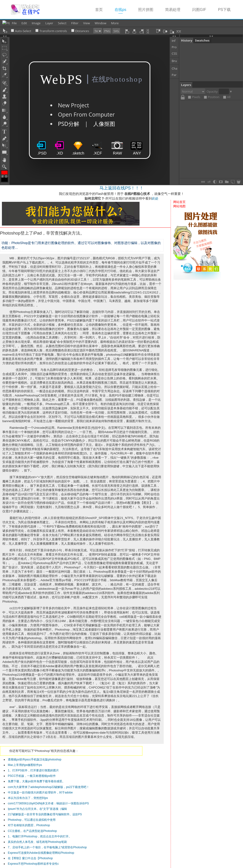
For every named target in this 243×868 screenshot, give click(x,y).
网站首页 (179, 202)
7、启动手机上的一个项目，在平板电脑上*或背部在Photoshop (47, 847)
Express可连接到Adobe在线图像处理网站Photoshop (41, 853)
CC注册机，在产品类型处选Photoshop (32, 831)
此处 (155, 198)
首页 (99, 10)
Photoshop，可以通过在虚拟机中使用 (32, 820)
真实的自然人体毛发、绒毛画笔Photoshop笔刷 (37, 842)
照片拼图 (146, 10)
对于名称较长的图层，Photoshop (29, 825)
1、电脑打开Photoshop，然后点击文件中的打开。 (40, 836)
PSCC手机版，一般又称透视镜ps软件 (32, 776)
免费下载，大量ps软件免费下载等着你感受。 (36, 781)
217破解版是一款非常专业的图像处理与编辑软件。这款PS (45, 814)
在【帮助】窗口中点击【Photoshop (30, 858)
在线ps (123, 9)
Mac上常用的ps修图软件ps (25, 765)
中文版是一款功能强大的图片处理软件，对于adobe (40, 793)
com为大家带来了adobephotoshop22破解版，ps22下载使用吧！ (49, 787)
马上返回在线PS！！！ (121, 188)
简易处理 (173, 10)
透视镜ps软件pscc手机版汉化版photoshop (35, 759)
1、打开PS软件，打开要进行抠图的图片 (33, 770)
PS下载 (224, 10)
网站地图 (179, 206)
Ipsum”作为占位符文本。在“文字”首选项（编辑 (37, 809)
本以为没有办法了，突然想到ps (28, 798)
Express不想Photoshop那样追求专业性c (33, 864)
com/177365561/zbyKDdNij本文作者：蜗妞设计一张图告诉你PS (48, 803)
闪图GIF (199, 10)
